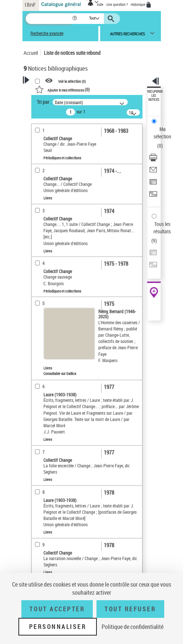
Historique (138, 4)
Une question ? (117, 4)
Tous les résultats (162, 228)
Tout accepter (57, 609)
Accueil (31, 53)
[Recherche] (49, 19)
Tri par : (44, 102)
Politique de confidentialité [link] (133, 627)
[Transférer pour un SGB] (153, 196)
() (62, 89)
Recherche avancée (47, 33)
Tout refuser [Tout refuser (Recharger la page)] (130, 609)
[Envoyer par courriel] (153, 172)
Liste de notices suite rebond (72, 53)
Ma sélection (162, 133)
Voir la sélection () (72, 81)
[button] (75, 19)
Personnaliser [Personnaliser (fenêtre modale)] (58, 627)
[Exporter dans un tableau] (153, 184)
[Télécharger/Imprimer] (153, 160)
